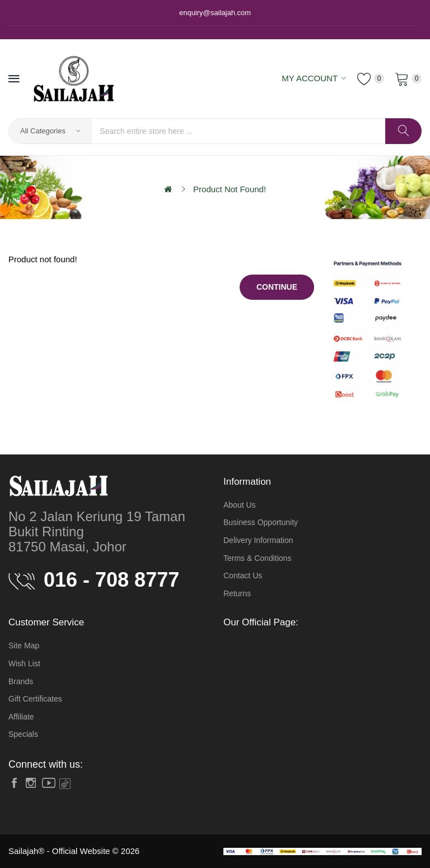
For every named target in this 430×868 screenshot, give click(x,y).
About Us (240, 505)
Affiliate (21, 717)
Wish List (24, 663)
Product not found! (230, 189)
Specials (23, 734)
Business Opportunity (261, 522)
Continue (277, 287)
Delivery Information (258, 540)
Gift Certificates (35, 699)
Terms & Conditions (257, 558)
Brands (21, 681)
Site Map (24, 646)
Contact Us (243, 575)
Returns (237, 593)
